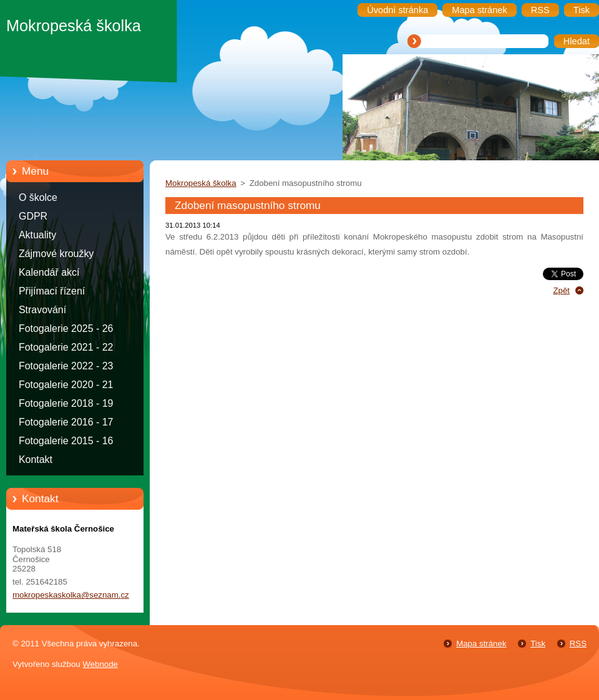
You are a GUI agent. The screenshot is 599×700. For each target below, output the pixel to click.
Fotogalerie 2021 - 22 (66, 347)
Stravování (42, 310)
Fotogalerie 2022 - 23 (66, 366)
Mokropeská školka (201, 183)
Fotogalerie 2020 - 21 (66, 385)
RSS (578, 644)
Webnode (100, 664)
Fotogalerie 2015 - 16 (66, 441)
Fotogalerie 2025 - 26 (66, 328)
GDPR (33, 216)
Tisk (538, 644)
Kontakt (36, 459)
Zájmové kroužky (56, 254)
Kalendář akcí (49, 272)
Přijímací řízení (52, 291)
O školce (38, 197)
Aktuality (37, 235)
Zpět (561, 290)
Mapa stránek (481, 644)
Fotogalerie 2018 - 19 (66, 403)
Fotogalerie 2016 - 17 (66, 422)
